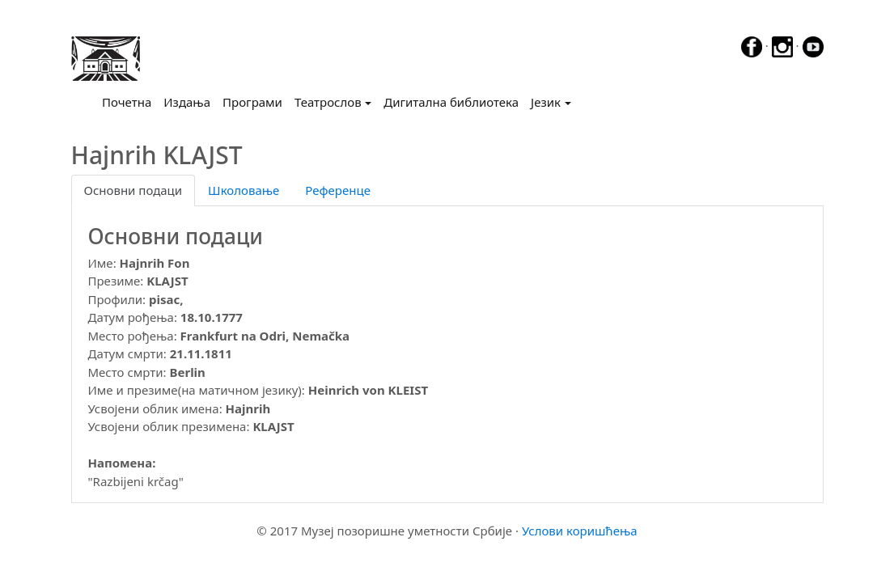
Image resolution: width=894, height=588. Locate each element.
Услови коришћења (580, 531)
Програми (252, 102)
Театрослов (328, 102)
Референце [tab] (338, 190)
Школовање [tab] (244, 190)
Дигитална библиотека (451, 102)
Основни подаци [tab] (133, 190)
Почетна (130, 101)
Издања (187, 102)
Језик (546, 102)
